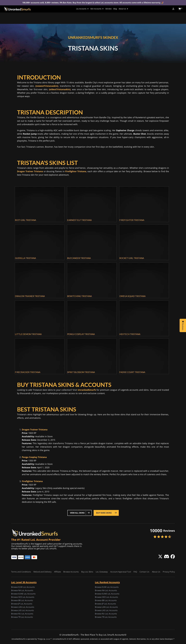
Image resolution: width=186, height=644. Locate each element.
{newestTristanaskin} (47, 86)
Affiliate (57, 572)
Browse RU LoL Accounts (22, 614)
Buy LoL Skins (87, 572)
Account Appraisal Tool (121, 572)
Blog (115, 9)
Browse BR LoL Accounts (22, 600)
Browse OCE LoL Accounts (23, 597)
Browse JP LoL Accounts (22, 604)
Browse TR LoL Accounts (22, 617)
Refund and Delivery (42, 572)
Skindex (108, 9)
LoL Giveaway (102, 572)
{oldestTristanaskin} (60, 89)
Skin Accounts (97, 9)
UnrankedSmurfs (87, 390)
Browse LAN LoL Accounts (23, 607)
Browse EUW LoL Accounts (23, 587)
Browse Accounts (71, 572)
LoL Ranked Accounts (107, 582)
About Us (123, 9)
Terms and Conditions (21, 572)
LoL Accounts (82, 9)
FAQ (135, 572)
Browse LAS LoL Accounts (22, 610)
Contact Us (144, 572)
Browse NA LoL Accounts (22, 590)
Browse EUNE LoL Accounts (23, 594)
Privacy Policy (169, 572)
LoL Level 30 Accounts (24, 582)
